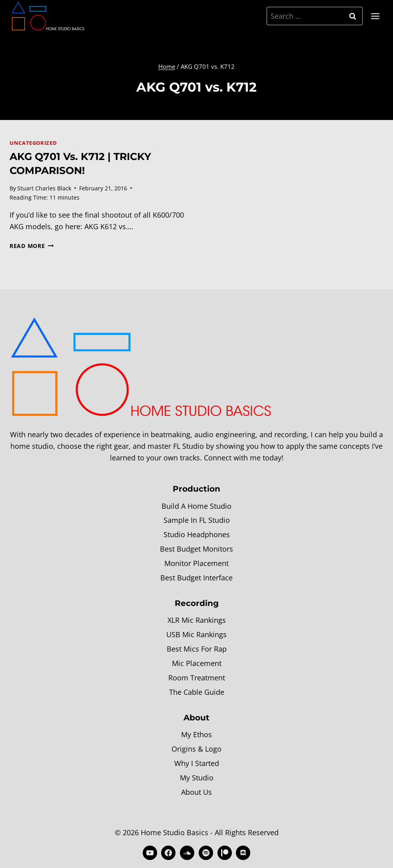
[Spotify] (206, 853)
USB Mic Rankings (196, 634)
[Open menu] (375, 16)
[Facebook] (168, 853)
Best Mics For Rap (197, 649)
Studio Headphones (197, 534)
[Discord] (243, 853)
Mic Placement (197, 663)
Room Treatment (197, 678)
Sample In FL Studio (197, 520)
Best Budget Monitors (196, 549)
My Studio (197, 778)
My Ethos (196, 734)
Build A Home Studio (196, 506)
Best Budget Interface (196, 578)
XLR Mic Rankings (197, 620)
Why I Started (197, 763)
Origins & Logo (196, 749)
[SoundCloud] (187, 853)
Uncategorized (33, 143)
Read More (32, 246)
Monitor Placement (196, 563)
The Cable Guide (197, 692)
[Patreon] (225, 853)
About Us (196, 792)
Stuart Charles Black (44, 188)
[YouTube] (150, 853)
